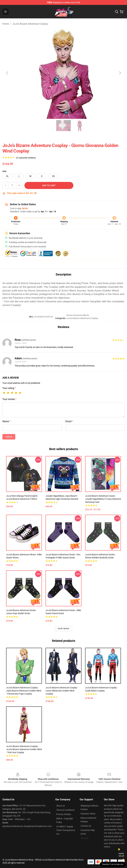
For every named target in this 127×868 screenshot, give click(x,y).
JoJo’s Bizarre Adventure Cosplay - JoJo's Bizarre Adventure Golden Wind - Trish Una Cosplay (24, 749)
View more (63, 629)
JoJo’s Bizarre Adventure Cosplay (30, 24)
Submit (9, 437)
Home (6, 24)
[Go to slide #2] (48, 126)
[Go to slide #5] (95, 126)
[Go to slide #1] (32, 126)
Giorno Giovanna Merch (78, 315)
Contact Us (86, 826)
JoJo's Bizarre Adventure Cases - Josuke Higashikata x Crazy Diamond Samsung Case (103, 499)
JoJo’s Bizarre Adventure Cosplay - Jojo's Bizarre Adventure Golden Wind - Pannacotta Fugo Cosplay (24, 691)
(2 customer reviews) (26, 158)
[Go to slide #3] (64, 126)
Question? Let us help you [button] (113, 864)
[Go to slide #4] (79, 126)
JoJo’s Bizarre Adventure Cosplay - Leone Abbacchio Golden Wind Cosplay (62, 691)
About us (61, 806)
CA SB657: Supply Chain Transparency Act (66, 830)
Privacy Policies (64, 814)
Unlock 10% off (121, 855)
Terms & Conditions (65, 810)
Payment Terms (88, 814)
